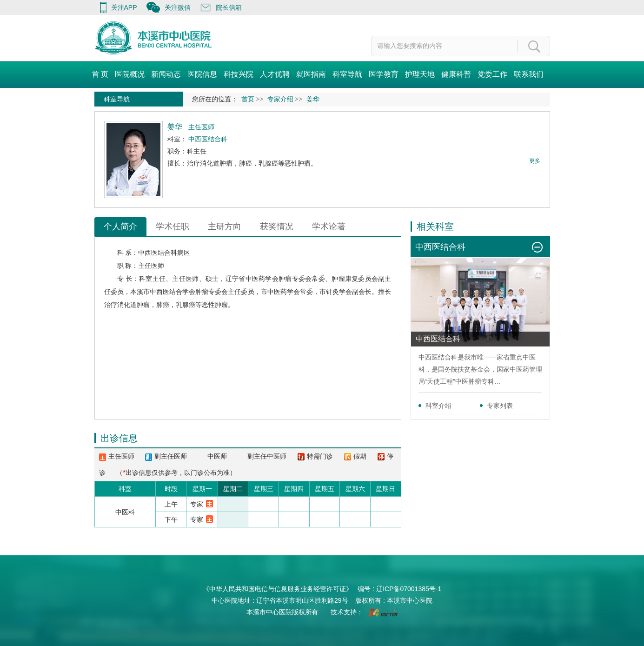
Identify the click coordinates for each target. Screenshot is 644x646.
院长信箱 (229, 7)
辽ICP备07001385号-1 (409, 589)
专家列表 (500, 406)
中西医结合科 (158, 253)
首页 (248, 99)
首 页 (100, 74)
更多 (535, 161)
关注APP (124, 7)
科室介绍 (438, 406)
